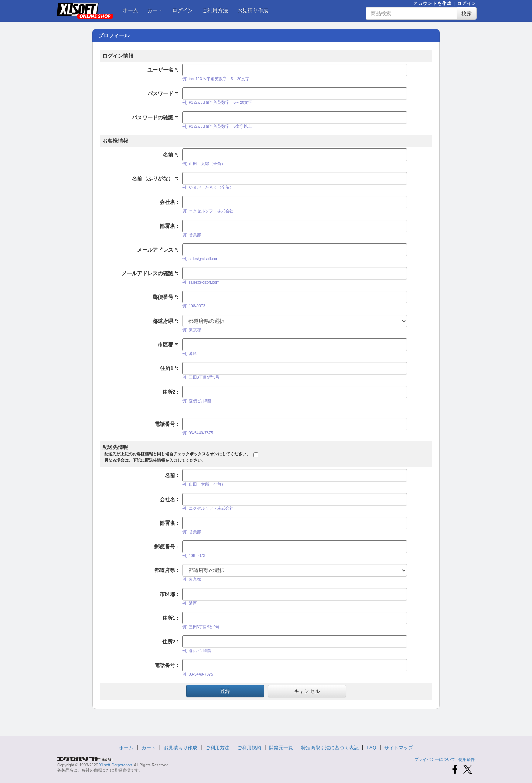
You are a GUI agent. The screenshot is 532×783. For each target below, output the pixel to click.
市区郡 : (168, 345)
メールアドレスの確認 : (150, 273)
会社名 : (169, 202)
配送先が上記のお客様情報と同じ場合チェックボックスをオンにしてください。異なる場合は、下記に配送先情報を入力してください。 (177, 457)
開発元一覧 (281, 748)
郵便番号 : (166, 297)
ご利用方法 (215, 10)
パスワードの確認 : (155, 117)
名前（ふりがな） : (155, 178)
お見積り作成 (253, 10)
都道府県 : (166, 321)
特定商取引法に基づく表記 (330, 748)
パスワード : (163, 93)
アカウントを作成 (433, 3)
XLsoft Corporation (115, 765)
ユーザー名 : (163, 70)
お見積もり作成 (180, 748)
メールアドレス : (158, 250)
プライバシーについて (435, 759)
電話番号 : (166, 424)
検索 (467, 13)
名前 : (171, 155)
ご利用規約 (249, 748)
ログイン (467, 3)
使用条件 (467, 759)
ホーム (130, 10)
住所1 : (169, 368)
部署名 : (169, 226)
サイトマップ (399, 748)
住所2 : (170, 392)
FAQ (371, 748)
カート (155, 10)
